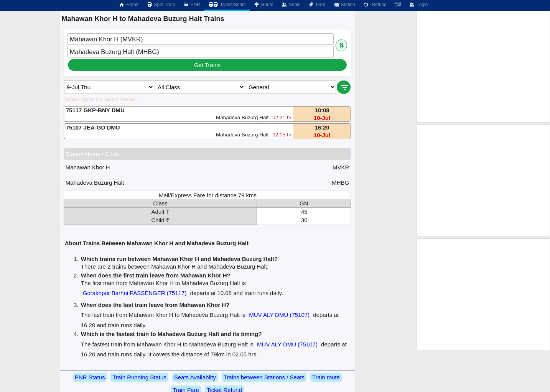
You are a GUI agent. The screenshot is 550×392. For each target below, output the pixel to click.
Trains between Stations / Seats (264, 377)
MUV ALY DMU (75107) (279, 315)
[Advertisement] (483, 67)
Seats (291, 5)
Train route (326, 377)
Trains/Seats (227, 5)
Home (128, 5)
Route (263, 5)
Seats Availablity (195, 377)
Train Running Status (139, 377)
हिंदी (398, 5)
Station (344, 5)
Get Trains (207, 65)
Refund (375, 5)
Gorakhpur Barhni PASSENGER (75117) (135, 293)
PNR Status (90, 377)
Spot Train (161, 5)
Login (418, 5)
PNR (191, 5)
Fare (317, 5)
